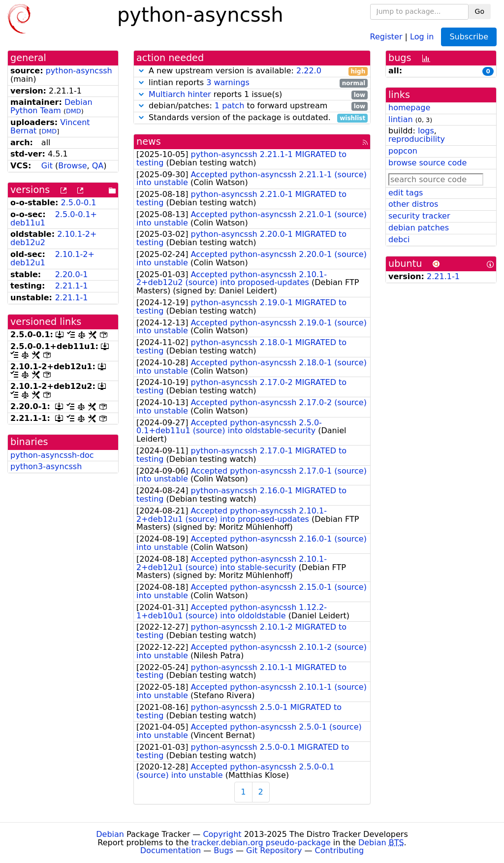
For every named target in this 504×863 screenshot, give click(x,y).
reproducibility (417, 139)
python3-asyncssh (46, 466)
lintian (401, 119)
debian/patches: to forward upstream (252, 106)
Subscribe (469, 37)
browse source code (427, 163)
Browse (72, 166)
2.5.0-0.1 (79, 203)
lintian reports (252, 83)
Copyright (222, 834)
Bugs (223, 850)
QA (98, 166)
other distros (413, 204)
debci (399, 240)
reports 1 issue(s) (252, 95)
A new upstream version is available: (252, 71)
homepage (409, 108)
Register (386, 36)
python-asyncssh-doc (52, 455)
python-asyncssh (79, 71)
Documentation (171, 850)
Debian (110, 834)
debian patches (419, 228)
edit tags (406, 193)
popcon (403, 151)
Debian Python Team (51, 106)
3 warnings (228, 82)
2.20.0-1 (72, 274)
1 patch (229, 106)
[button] (141, 71)
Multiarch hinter (180, 94)
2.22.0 (309, 71)
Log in (422, 36)
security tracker (419, 216)
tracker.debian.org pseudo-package (261, 843)
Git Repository (274, 850)
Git (47, 166)
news (149, 142)
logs (426, 131)
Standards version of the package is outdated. (252, 118)
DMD (74, 111)
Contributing (340, 850)
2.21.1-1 (72, 286)
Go (480, 11)
